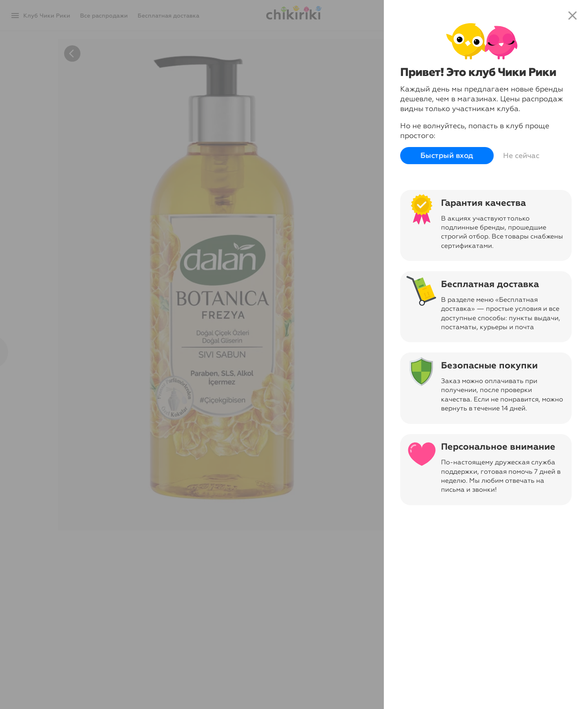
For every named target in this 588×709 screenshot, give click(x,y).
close (572, 16)
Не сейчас (521, 156)
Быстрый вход (447, 156)
